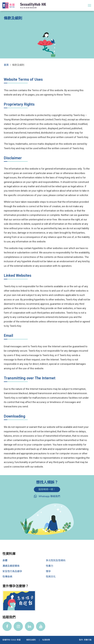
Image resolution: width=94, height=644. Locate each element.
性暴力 (50, 566)
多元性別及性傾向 (56, 560)
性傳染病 (7, 577)
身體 (5, 560)
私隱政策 (46, 640)
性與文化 (51, 577)
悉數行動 (88, 640)
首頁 (6, 65)
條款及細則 (31, 640)
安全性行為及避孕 (12, 571)
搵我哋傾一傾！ (47, 489)
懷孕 (48, 571)
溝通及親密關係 (11, 566)
